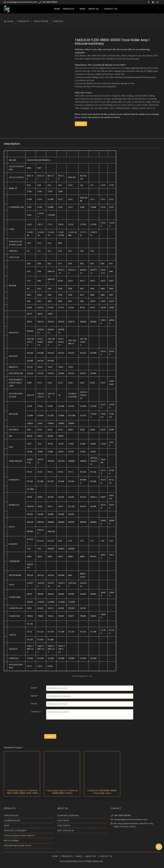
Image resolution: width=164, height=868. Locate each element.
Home (10, 21)
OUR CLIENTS (64, 826)
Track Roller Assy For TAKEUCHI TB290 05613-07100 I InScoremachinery (62, 792)
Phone (34, 704)
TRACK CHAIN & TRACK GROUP (19, 836)
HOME (57, 9)
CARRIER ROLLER (12, 821)
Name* (34, 696)
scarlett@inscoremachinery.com (22, 2)
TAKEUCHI (58, 21)
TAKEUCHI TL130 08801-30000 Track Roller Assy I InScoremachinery (102, 792)
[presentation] (50, 727)
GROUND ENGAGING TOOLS (18, 846)
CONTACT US (111, 9)
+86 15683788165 (50, 2)
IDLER (7, 826)
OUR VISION (63, 821)
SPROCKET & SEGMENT (15, 831)
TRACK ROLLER (41, 21)
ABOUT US (93, 9)
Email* (34, 688)
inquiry (81, 124)
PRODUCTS (69, 9)
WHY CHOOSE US (66, 831)
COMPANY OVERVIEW (68, 815)
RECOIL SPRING (11, 841)
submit (50, 736)
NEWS (82, 9)
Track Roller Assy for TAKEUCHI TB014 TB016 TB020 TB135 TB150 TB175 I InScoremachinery (22, 792)
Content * (36, 712)
